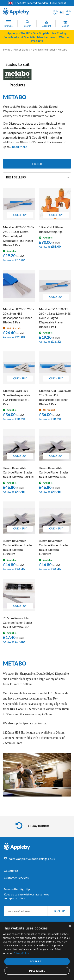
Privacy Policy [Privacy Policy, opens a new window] (21, 953)
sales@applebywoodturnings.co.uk (32, 859)
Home (7, 49)
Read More (19, 147)
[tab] (37, 873)
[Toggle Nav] (9, 22)
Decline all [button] (37, 971)
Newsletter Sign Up (17, 889)
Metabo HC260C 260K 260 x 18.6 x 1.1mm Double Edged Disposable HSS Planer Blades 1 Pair (19, 236)
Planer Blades (22, 49)
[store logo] (16, 12)
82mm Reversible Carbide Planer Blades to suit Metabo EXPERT (19, 472)
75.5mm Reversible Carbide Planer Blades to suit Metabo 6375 (18, 622)
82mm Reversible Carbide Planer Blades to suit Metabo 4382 (54, 472)
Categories (11, 871)
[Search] (28, 22)
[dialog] (37, 951)
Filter (37, 164)
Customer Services (16, 878)
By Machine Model (44, 49)
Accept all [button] (37, 961)
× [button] (70, 926)
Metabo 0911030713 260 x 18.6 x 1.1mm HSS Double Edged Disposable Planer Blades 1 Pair (55, 318)
